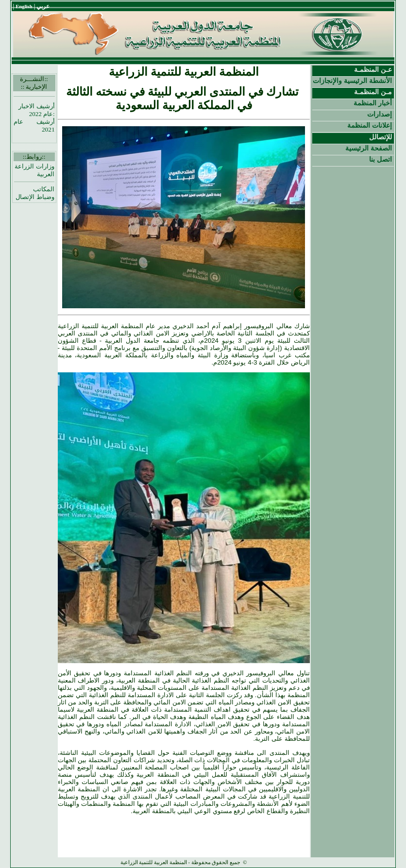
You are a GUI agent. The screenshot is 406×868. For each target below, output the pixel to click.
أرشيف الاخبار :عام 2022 (36, 110)
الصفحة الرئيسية (369, 148)
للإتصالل (381, 137)
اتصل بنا (381, 159)
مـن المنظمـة (373, 92)
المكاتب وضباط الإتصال (35, 193)
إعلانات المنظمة (370, 125)
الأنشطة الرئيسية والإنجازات (352, 81)
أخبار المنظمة (373, 103)
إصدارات (380, 114)
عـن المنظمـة (373, 69)
